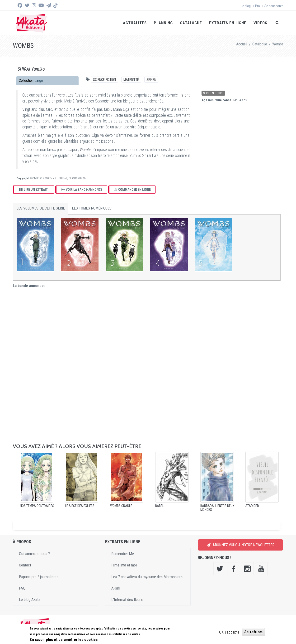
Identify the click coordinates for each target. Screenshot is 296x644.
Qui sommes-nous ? (34, 553)
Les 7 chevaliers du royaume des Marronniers (147, 576)
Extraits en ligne (228, 23)
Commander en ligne (132, 189)
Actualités (135, 23)
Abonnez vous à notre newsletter (241, 545)
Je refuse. (254, 632)
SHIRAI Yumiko (31, 69)
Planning (163, 23)
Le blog (246, 6)
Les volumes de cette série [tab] (41, 208)
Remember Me (123, 553)
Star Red (252, 506)
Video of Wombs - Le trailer (147, 364)
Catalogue (191, 23)
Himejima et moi (124, 565)
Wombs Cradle (121, 506)
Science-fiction (104, 79)
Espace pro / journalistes (39, 576)
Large (39, 80)
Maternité (131, 79)
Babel (160, 506)
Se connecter (274, 6)
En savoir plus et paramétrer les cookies (64, 639)
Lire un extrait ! (34, 189)
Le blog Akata (30, 599)
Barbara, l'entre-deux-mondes (218, 507)
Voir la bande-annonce (82, 189)
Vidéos (260, 23)
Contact (25, 565)
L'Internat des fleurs (127, 599)
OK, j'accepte (229, 632)
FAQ (22, 588)
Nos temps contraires (37, 506)
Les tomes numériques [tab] (92, 208)
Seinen (151, 79)
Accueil (242, 44)
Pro (258, 6)
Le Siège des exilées (80, 506)
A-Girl (116, 588)
